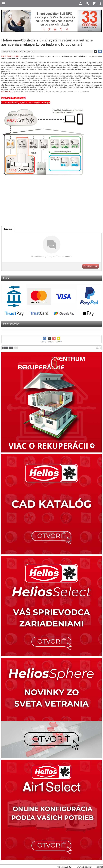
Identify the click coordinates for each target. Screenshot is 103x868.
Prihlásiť (100, 867)
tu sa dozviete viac (28, 58)
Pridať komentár (91, 266)
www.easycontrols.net (14, 76)
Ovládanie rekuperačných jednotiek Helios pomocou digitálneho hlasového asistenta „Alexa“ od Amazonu (51, 92)
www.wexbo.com (84, 867)
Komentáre (8, 229)
